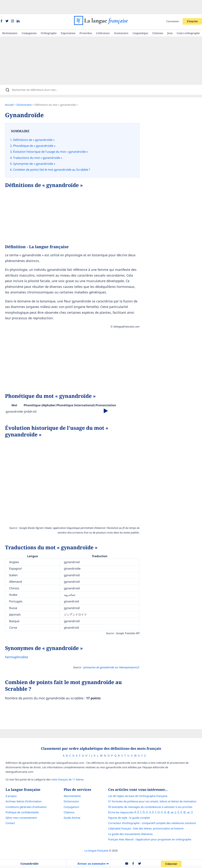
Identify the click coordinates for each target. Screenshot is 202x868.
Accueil (13, 93)
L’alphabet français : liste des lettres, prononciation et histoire (149, 809)
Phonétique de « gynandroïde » (38, 133)
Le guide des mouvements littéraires (134, 815)
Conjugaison (29, 19)
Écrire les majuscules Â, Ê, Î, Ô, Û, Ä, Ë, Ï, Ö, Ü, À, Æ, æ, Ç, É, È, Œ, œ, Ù (154, 793)
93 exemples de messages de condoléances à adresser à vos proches (153, 788)
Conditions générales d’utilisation (23, 788)
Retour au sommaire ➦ (94, 864)
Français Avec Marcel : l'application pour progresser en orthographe (153, 820)
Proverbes (86, 19)
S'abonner (173, 864)
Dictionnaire (10, 19)
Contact (7, 804)
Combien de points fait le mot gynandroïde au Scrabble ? (55, 154)
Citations (158, 19)
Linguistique (140, 19)
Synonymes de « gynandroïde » (38, 148)
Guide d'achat (72, 798)
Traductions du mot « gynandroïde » (41, 143)
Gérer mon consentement (18, 798)
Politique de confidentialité (19, 793)
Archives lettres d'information (20, 782)
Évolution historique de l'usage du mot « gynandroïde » (54, 138)
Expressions (68, 19)
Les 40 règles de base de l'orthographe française (141, 777)
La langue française (96, 831)
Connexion (173, 7)
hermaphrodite (20, 641)
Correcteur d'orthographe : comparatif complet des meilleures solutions (155, 804)
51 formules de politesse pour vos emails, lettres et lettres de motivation (156, 782)
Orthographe (49, 19)
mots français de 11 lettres (64, 760)
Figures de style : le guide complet (132, 798)
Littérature (103, 19)
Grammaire (121, 19)
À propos (8, 777)
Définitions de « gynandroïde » (37, 128)
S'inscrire (192, 7)
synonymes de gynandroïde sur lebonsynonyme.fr (111, 651)
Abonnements (72, 777)
